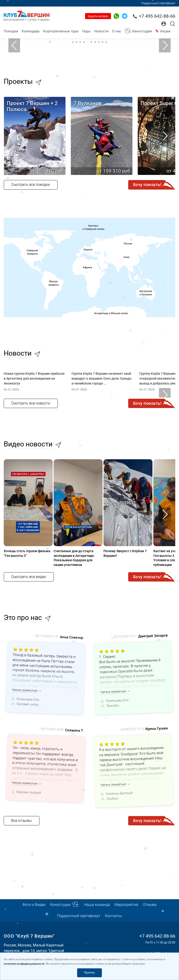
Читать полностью (25, 690)
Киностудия (142, 31)
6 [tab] (91, 42)
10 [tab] (106, 42)
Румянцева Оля (28, 699)
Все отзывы (21, 821)
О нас (117, 31)
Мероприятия (126, 905)
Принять (89, 973)
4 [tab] (84, 42)
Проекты (18, 81)
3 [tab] (80, 42)
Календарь (31, 31)
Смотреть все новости (31, 403)
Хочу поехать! (147, 185)
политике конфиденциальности (24, 964)
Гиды (86, 31)
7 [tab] (95, 42)
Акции (165, 31)
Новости (101, 31)
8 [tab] (99, 42)
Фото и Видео (34, 905)
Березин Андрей (29, 792)
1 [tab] (73, 42)
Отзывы (150, 905)
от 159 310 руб (46, 171)
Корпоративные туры (61, 31)
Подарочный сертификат (158, 3)
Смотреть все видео (29, 577)
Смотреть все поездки (31, 185)
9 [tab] (103, 42)
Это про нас (23, 618)
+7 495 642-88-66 (154, 16)
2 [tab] (76, 42)
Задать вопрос (98, 16)
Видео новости (28, 444)
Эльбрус (112, 799)
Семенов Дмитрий (119, 794)
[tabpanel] (89, 45)
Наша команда (97, 905)
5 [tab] (88, 42)
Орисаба (112, 706)
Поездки (11, 31)
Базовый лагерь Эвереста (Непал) (29, 705)
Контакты (113, 916)
